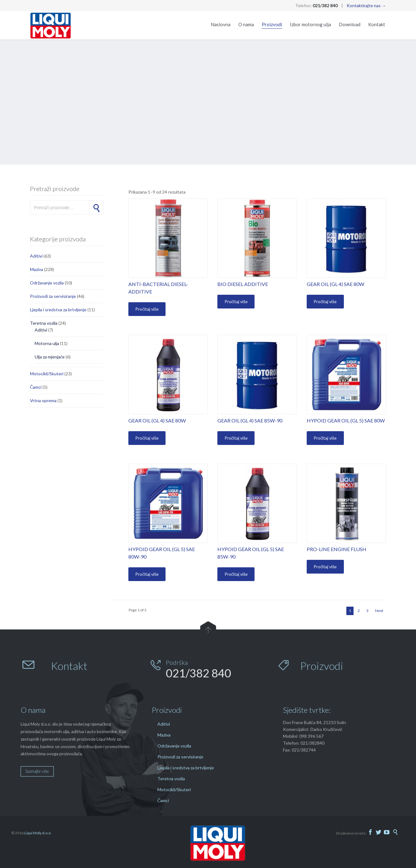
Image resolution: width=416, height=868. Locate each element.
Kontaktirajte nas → (366, 5)
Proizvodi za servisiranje (53, 296)
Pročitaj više (147, 309)
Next (379, 611)
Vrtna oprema (43, 400)
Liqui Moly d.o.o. (38, 833)
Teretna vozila (44, 323)
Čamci (36, 387)
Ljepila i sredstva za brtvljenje (58, 310)
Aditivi (36, 256)
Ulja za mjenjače (50, 357)
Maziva (37, 269)
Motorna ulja (47, 343)
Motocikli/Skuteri (47, 374)
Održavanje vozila (47, 283)
